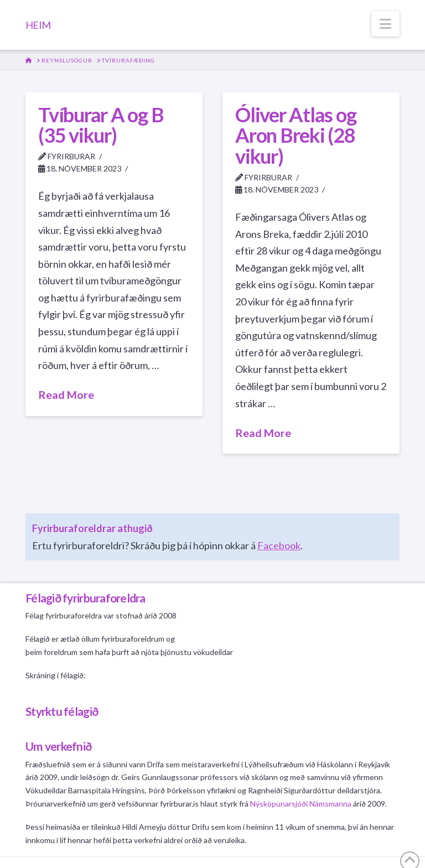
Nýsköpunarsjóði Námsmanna (301, 804)
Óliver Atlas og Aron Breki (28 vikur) (296, 136)
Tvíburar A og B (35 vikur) (101, 125)
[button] (385, 24)
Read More (66, 394)
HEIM (38, 25)
